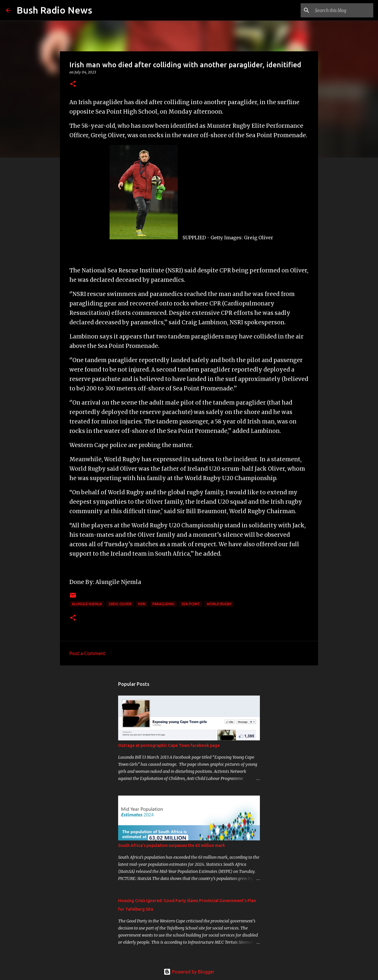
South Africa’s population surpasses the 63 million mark (172, 845)
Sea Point (191, 604)
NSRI (142, 604)
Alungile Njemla (87, 604)
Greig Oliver (120, 604)
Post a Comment (87, 653)
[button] (73, 84)
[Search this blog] (342, 10)
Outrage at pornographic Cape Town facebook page (169, 745)
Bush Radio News (54, 10)
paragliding (163, 604)
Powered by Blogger (189, 972)
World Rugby (219, 604)
